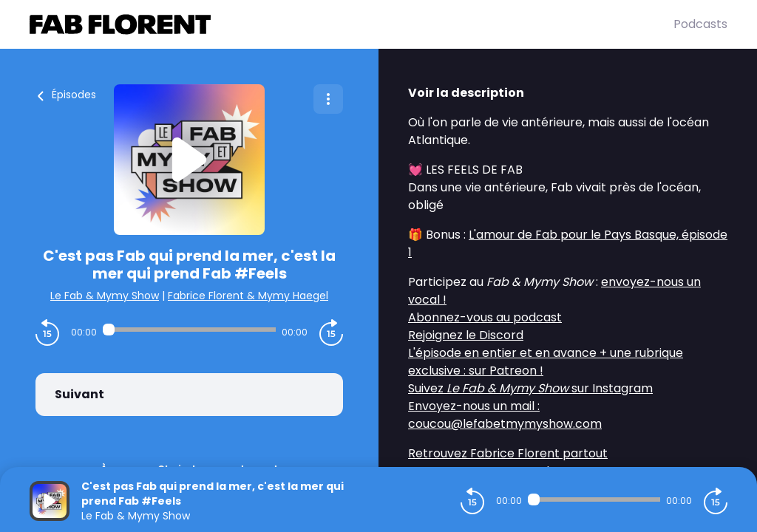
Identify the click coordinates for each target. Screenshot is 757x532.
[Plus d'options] (328, 99)
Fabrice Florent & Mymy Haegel (248, 296)
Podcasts (700, 24)
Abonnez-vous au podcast (485, 317)
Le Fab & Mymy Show (105, 296)
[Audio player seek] (189, 330)
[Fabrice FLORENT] (352, 24)
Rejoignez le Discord (466, 335)
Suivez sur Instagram (530, 388)
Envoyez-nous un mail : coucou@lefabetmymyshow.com (505, 415)
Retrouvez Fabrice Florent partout (508, 453)
